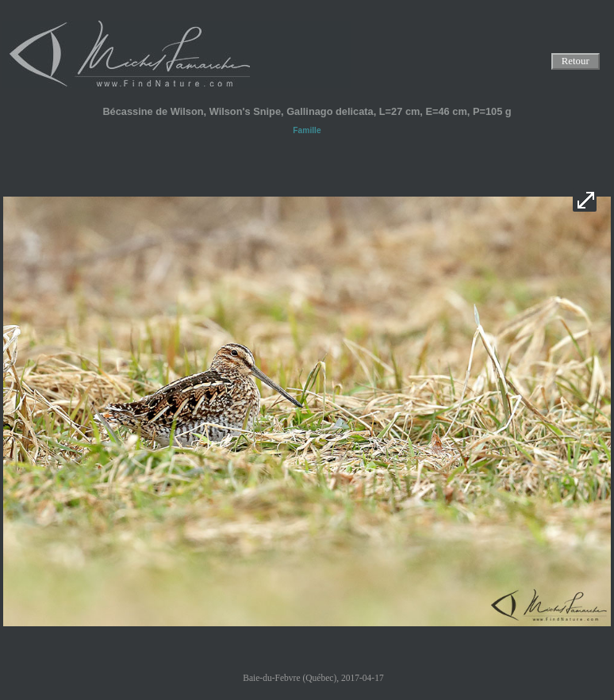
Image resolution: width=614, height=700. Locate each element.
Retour (575, 62)
